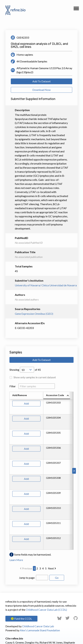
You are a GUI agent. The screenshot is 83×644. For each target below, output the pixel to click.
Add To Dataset (41, 81)
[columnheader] (57, 396)
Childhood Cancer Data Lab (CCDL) (46, 610)
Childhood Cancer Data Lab (38, 626)
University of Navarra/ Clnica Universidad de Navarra (41, 285)
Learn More (16, 560)
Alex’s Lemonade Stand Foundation (40, 630)
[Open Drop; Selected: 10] (27, 370)
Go (57, 578)
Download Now (41, 90)
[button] (76, 9)
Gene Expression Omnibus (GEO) (34, 314)
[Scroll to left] (9, 471)
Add (26, 403)
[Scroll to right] (74, 471)
